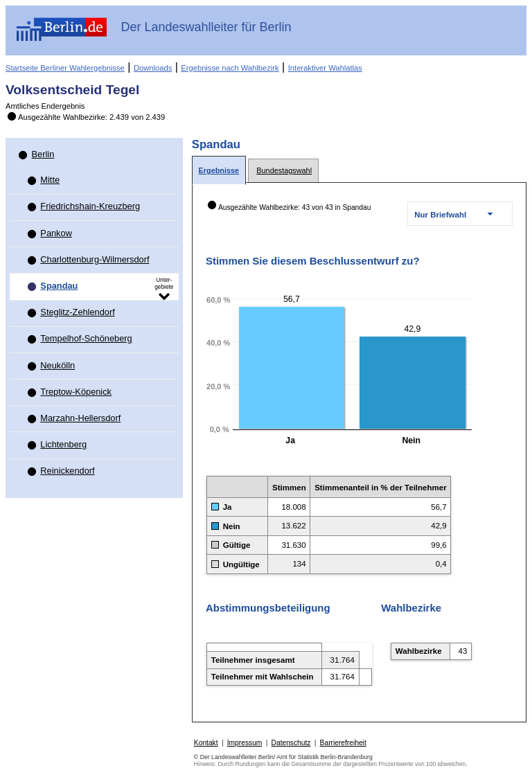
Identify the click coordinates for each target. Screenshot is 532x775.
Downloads (153, 68)
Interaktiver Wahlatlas (325, 68)
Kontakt (206, 743)
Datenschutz (291, 743)
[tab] (219, 171)
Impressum (245, 743)
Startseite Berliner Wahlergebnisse (65, 68)
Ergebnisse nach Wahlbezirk (230, 68)
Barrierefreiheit (343, 743)
